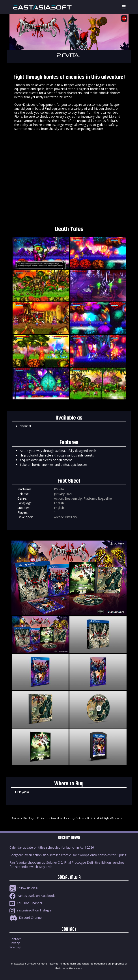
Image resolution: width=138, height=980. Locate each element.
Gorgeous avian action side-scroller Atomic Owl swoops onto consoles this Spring (68, 855)
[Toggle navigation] (124, 7)
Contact (15, 939)
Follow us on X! (24, 888)
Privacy (15, 943)
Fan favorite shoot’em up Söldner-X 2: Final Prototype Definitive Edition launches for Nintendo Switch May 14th (67, 864)
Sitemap (15, 947)
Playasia (23, 792)
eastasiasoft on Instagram (32, 910)
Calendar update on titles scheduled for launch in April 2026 (52, 847)
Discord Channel (26, 918)
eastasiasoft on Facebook (32, 896)
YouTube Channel (26, 903)
